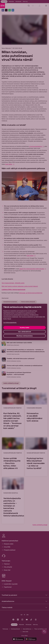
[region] (24, 322)
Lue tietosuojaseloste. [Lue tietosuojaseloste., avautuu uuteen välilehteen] (10, 322)
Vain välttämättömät (25, 332)
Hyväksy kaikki (24, 328)
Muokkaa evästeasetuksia (25, 336)
